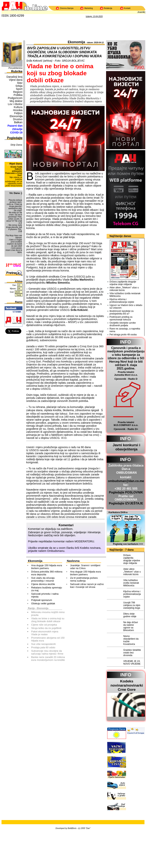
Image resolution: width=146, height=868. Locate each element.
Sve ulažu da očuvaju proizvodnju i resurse (43, 579)
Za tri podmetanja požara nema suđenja (84, 579)
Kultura (18, 107)
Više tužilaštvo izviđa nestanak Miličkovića (125, 295)
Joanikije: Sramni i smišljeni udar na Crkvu (85, 567)
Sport (19, 89)
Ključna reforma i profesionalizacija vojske (122, 301)
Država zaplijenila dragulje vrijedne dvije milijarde (123, 283)
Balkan (18, 122)
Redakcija (108, 8)
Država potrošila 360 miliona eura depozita (47, 573)
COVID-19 (16, 133)
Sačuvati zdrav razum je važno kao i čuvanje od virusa (87, 586)
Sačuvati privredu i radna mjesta (45, 595)
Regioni (18, 92)
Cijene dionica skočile (43, 584)
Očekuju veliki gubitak (43, 603)
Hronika (18, 110)
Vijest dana (16, 80)
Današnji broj (14, 77)
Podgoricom (15, 98)
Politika (18, 95)
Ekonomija (16, 116)
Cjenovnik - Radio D (126, 379)
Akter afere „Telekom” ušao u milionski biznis (124, 289)
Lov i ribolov (15, 104)
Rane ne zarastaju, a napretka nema (125, 330)
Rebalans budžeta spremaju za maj (47, 589)
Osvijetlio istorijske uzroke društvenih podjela (123, 324)
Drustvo (18, 119)
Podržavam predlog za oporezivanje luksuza (121, 318)
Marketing (89, 8)
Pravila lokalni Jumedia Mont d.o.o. (126, 373)
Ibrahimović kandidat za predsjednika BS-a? (121, 312)
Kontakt (127, 8)
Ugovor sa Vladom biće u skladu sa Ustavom (126, 307)
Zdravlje (17, 129)
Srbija (19, 86)
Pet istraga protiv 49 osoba (123, 335)
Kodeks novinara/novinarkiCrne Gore (127, 685)
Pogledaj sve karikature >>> (128, 544)
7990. (140, 67)
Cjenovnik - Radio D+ (126, 429)
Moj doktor (16, 101)
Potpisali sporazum (42, 600)
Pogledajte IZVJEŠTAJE (126, 503)
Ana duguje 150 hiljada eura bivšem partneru (47, 567)
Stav (20, 83)
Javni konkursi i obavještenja (126, 447)
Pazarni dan (15, 126)
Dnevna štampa (67, 8)
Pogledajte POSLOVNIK (126, 492)
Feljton (18, 113)
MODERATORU (84, 541)
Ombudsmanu (56, 551)
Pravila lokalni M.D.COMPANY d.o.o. (126, 424)
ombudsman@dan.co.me (126, 481)
